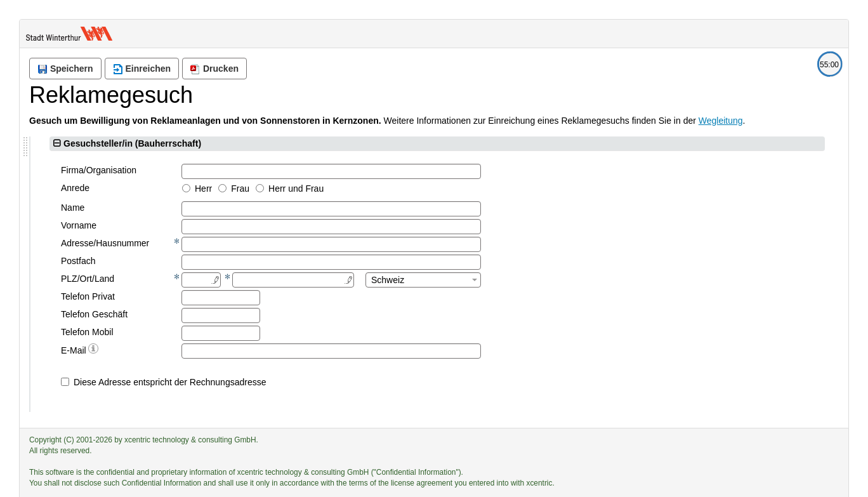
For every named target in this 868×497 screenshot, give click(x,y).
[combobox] (620, 280)
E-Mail (276, 349)
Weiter (193, 346)
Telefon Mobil (284, 332)
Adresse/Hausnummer (302, 243)
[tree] (128, 220)
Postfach (275, 261)
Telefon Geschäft (291, 314)
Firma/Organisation (295, 170)
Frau (437, 189)
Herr (400, 189)
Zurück (139, 346)
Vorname (275, 225)
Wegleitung (721, 121)
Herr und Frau (493, 189)
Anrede (272, 188)
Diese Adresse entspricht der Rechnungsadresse (367, 382)
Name (269, 208)
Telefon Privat (285, 296)
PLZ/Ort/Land (284, 279)
